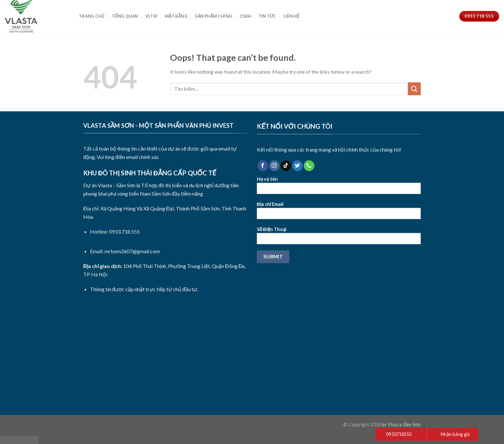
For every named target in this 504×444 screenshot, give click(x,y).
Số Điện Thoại (339, 238)
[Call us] (309, 166)
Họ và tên (339, 187)
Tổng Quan (125, 16)
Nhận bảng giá (455, 434)
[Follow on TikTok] (286, 166)
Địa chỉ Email (339, 213)
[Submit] (414, 89)
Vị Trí (151, 16)
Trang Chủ (92, 16)
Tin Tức (267, 16)
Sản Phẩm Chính (213, 16)
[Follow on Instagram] (274, 166)
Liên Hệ (291, 16)
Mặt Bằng (176, 16)
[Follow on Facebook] (263, 166)
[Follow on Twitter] (297, 166)
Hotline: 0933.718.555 (115, 231)
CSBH (245, 16)
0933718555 (399, 434)
